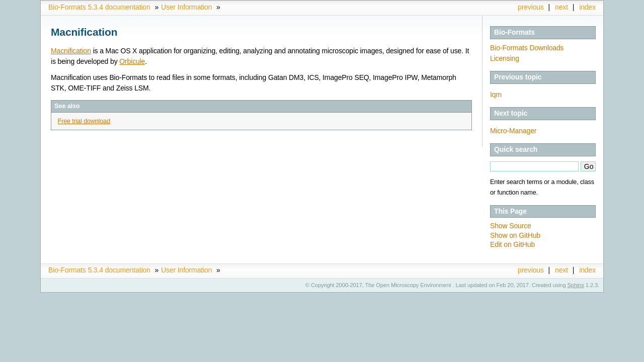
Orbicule (132, 61)
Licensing (505, 58)
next (561, 7)
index (587, 7)
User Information (186, 7)
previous (531, 7)
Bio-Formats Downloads (527, 48)
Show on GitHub (515, 235)
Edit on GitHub (512, 244)
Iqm (496, 95)
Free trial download (84, 121)
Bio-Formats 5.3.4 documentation (99, 7)
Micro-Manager (513, 131)
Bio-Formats (514, 32)
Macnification (71, 51)
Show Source (511, 226)
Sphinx (576, 285)
